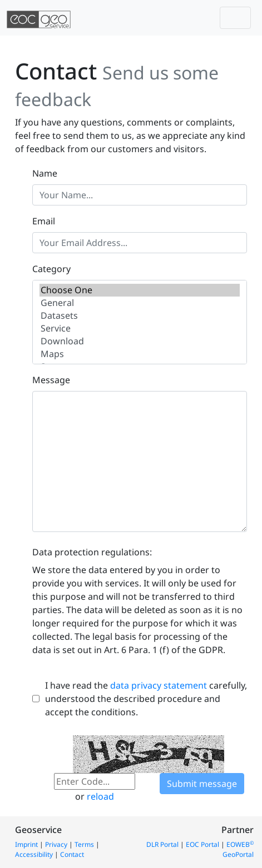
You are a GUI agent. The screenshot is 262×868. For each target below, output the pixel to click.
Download (140, 341)
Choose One (140, 290)
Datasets (140, 316)
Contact (72, 854)
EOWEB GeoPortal (238, 849)
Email (44, 221)
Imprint (26, 844)
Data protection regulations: (92, 552)
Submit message (202, 784)
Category (51, 269)
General (140, 303)
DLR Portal (162, 844)
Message (51, 380)
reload (100, 796)
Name (45, 173)
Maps (140, 354)
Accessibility (34, 854)
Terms (84, 844)
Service (140, 328)
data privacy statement (159, 685)
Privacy (56, 844)
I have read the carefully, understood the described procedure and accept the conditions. (146, 699)
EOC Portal (202, 844)
